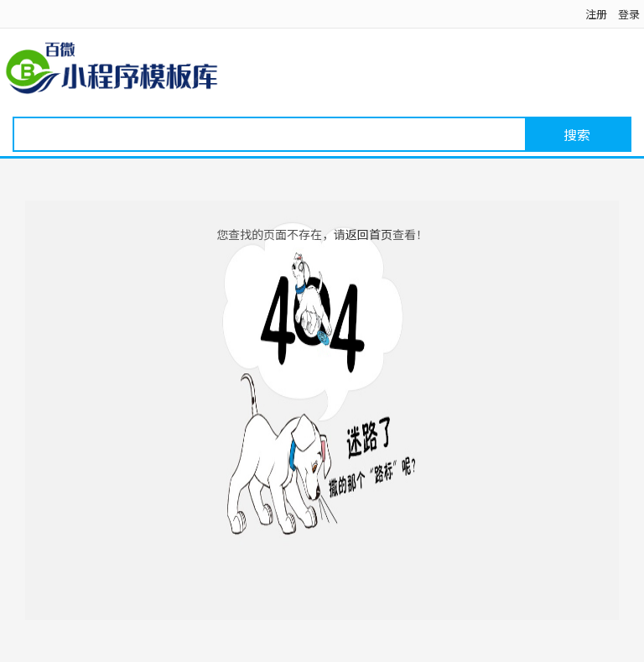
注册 (596, 14)
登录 (629, 14)
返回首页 (369, 234)
